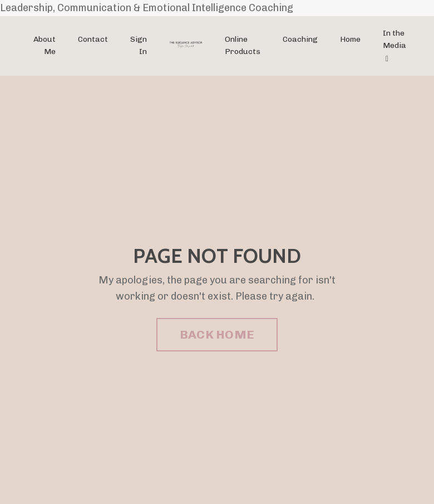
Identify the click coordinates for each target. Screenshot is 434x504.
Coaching (300, 39)
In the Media (394, 46)
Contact (93, 39)
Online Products (243, 45)
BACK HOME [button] (217, 334)
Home (350, 39)
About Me (45, 45)
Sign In (139, 45)
